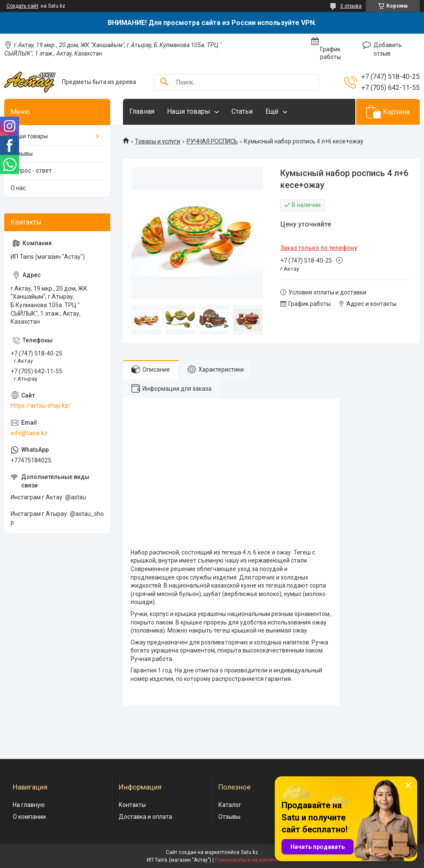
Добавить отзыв (388, 49)
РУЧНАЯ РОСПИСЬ (212, 141)
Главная (142, 111)
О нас (18, 188)
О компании (29, 817)
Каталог (230, 805)
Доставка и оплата (145, 817)
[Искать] (164, 82)
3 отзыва (351, 6)
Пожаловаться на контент (246, 860)
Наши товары (189, 111)
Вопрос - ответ (31, 171)
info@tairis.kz (29, 433)
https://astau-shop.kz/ (41, 406)
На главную (29, 805)
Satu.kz (250, 852)
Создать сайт (22, 6)
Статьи (242, 111)
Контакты (132, 805)
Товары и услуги (158, 141)
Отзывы (22, 154)
